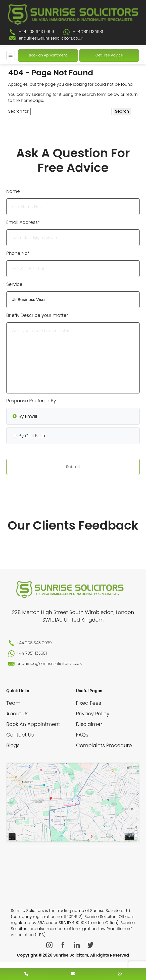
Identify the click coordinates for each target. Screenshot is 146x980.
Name (13, 191)
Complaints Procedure (104, 745)
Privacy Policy (93, 714)
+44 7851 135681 (88, 32)
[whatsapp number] (120, 974)
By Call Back (32, 436)
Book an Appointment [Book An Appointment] (48, 55)
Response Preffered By (31, 401)
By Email (28, 416)
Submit (73, 467)
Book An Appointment (33, 724)
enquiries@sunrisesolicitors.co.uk (51, 38)
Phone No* (18, 253)
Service (14, 284)
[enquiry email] (73, 974)
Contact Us (20, 735)
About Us (17, 714)
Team (13, 703)
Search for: (19, 111)
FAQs (82, 735)
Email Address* (23, 222)
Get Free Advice (109, 55)
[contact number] (26, 974)
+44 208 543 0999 (36, 32)
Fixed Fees (89, 703)
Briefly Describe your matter (37, 315)
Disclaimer (89, 724)
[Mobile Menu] (11, 55)
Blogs (13, 745)
